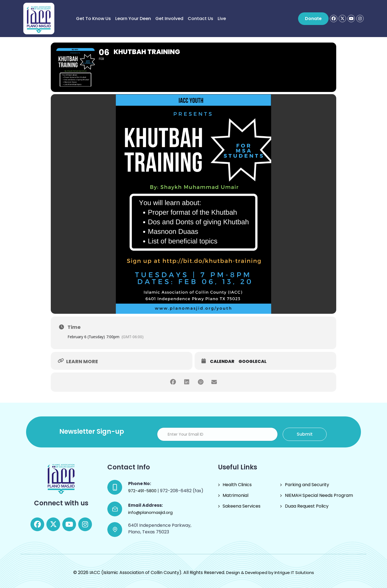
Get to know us (93, 19)
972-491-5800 (143, 491)
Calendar (222, 362)
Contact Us (200, 19)
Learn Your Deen (133, 19)
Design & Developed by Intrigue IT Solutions (270, 572)
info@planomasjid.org (150, 512)
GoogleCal (253, 362)
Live (222, 19)
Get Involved (169, 19)
